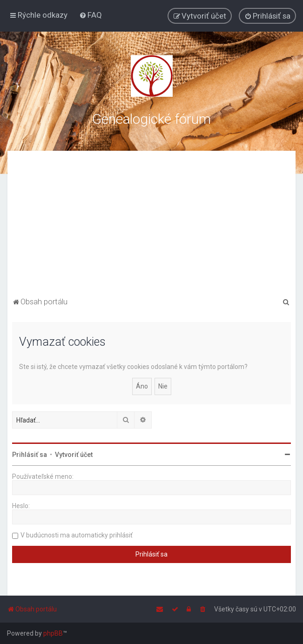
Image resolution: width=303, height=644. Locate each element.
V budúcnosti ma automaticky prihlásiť (77, 535)
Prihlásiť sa (30, 455)
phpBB (53, 633)
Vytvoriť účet (74, 455)
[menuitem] (91, 15)
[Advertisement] (152, 225)
